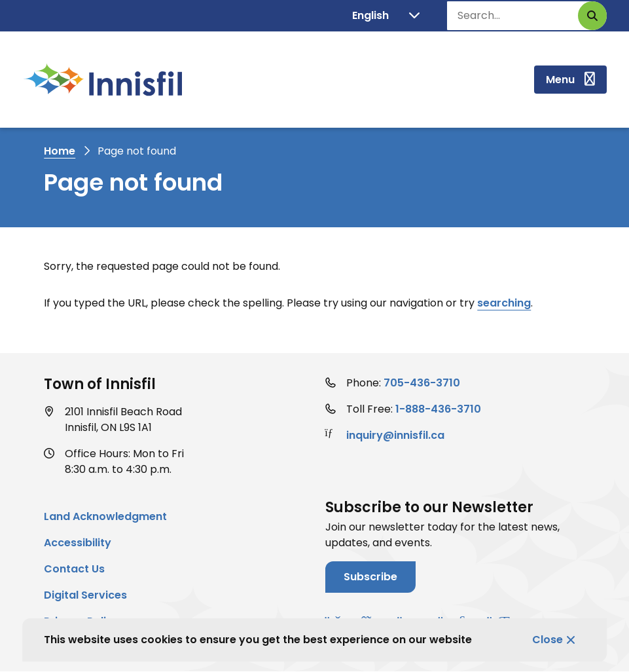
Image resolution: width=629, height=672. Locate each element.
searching (504, 303)
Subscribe (370, 577)
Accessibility (78, 543)
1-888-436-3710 (438, 409)
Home (60, 151)
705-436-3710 (422, 383)
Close (548, 640)
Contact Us (74, 569)
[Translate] (386, 16)
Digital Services (85, 595)
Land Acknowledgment (105, 516)
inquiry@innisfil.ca (395, 435)
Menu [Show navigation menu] (560, 80)
